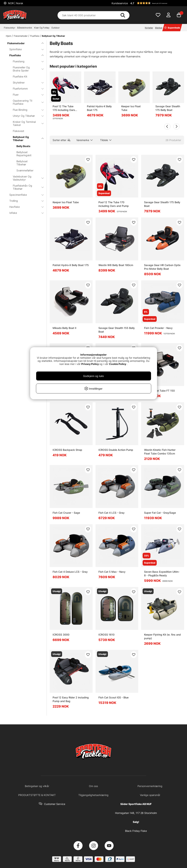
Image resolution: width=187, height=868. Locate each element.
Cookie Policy (118, 364)
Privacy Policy (90, 364)
